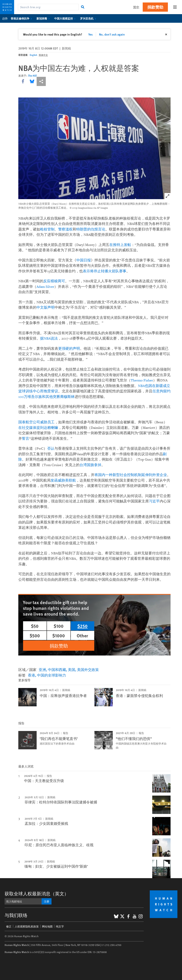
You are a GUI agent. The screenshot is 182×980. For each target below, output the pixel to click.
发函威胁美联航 (63, 481)
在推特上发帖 (120, 245)
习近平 (154, 501)
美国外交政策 (88, 670)
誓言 (26, 439)
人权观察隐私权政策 (27, 926)
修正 (9, 926)
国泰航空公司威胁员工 (36, 422)
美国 (72, 670)
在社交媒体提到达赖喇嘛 (38, 428)
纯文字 (60, 926)
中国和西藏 (57, 670)
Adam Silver (45, 287)
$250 (82, 626)
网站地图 (47, 926)
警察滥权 (65, 229)
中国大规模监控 (66, 18)
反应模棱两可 (54, 281)
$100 (59, 626)
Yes (91, 34)
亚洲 (42, 670)
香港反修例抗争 (22, 18)
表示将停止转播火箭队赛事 (105, 271)
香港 (31, 675)
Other (82, 635)
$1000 (59, 635)
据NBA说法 (49, 339)
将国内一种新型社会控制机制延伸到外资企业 (131, 475)
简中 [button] (136, 7)
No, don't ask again (112, 34)
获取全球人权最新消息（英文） (37, 893)
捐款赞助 (155, 7)
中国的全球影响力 (52, 675)
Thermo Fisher (142, 380)
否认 (51, 449)
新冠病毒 (44, 18)
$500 (35, 635)
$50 (35, 626)
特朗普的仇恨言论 (91, 229)
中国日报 (84, 260)
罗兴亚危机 (89, 18)
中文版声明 (45, 308)
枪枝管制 (47, 229)
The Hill (32, 75)
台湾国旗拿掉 (90, 465)
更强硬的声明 (69, 349)
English (33, 55)
